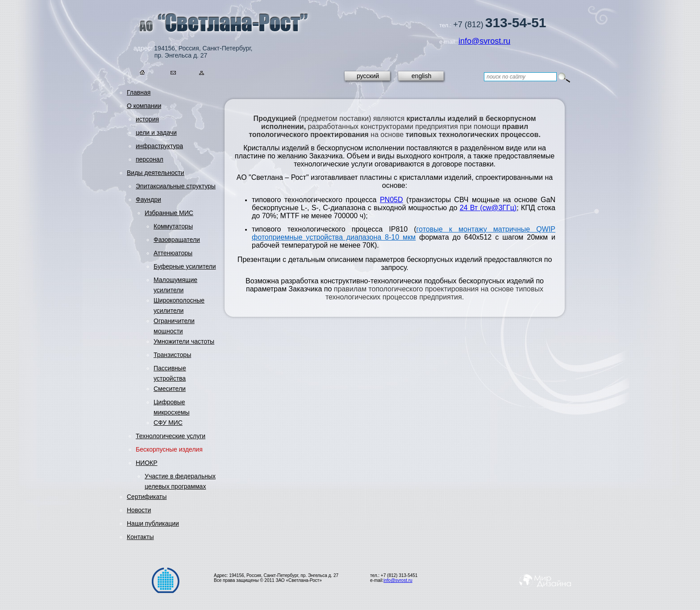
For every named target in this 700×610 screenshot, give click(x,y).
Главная (139, 92)
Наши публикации (153, 523)
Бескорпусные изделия (169, 449)
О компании (144, 106)
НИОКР (147, 463)
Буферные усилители (185, 266)
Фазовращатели (177, 240)
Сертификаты (147, 497)
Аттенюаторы (173, 253)
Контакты (140, 537)
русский (368, 76)
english (421, 76)
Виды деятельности (156, 173)
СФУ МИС (168, 423)
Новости (139, 510)
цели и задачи (156, 133)
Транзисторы (172, 355)
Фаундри (148, 199)
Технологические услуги (171, 436)
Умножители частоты (184, 341)
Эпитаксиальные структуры (176, 186)
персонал (150, 159)
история (147, 119)
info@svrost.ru (484, 41)
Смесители (170, 389)
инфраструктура (159, 146)
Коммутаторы (173, 226)
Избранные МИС (169, 213)
